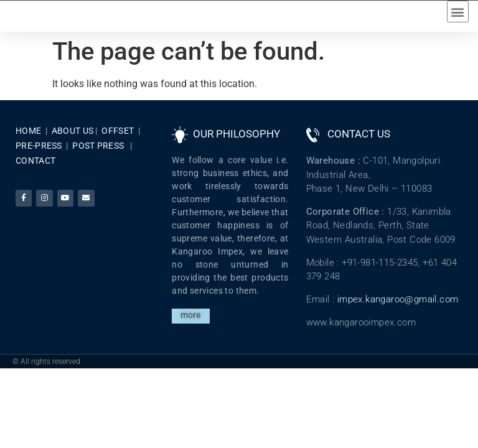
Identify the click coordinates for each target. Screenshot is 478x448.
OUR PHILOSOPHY (237, 143)
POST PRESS (98, 155)
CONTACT (35, 170)
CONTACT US (359, 143)
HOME (28, 140)
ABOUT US (73, 140)
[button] (458, 16)
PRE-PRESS (39, 155)
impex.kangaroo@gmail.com (398, 309)
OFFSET (118, 140)
